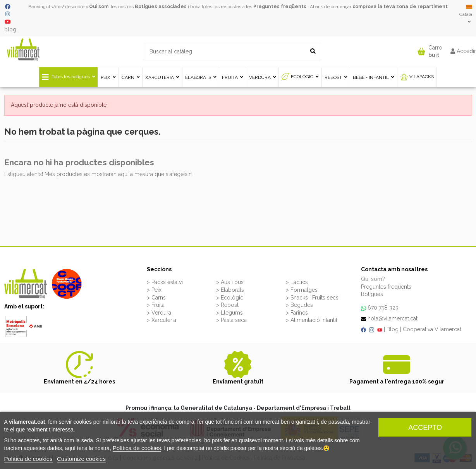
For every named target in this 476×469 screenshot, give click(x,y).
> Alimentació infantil (312, 320)
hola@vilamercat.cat (393, 318)
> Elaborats (230, 290)
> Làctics (297, 282)
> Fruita (156, 305)
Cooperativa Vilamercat (432, 329)
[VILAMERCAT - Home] (23, 49)
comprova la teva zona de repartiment (400, 7)
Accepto (425, 428)
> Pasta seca (231, 320)
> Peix (154, 290)
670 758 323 (383, 308)
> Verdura (159, 313)
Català (466, 14)
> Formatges (302, 290)
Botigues (372, 294)
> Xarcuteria (162, 320)
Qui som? (373, 279)
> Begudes (299, 305)
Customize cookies (81, 459)
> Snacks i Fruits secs (312, 298)
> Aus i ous (230, 282)
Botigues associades (161, 7)
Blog (393, 329)
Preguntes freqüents (280, 7)
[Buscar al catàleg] (313, 52)
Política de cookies (137, 448)
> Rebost (227, 305)
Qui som (99, 7)
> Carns (156, 298)
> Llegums (229, 313)
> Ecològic (230, 298)
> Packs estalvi (165, 282)
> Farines (297, 313)
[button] (430, 50)
